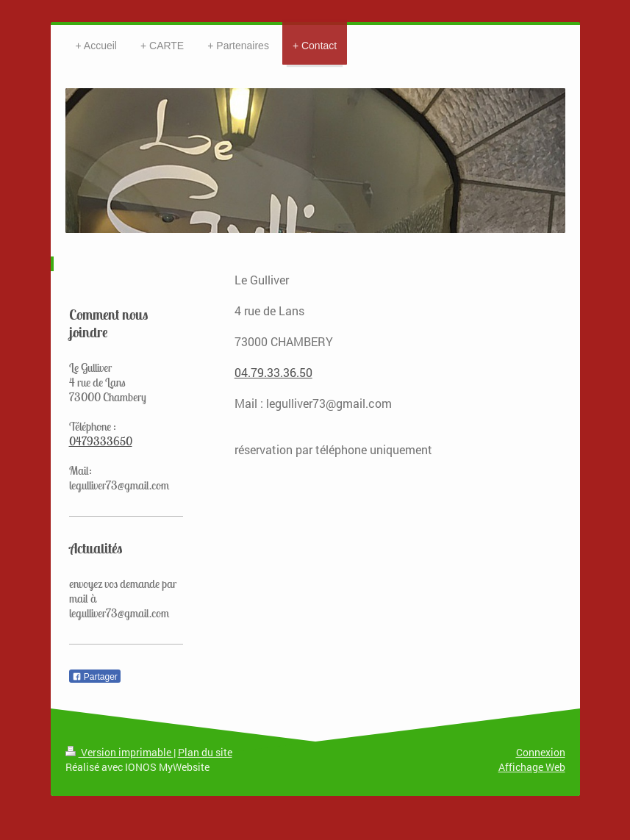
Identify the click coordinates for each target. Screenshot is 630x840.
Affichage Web (532, 767)
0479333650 (101, 441)
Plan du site (205, 752)
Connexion (541, 752)
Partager (95, 677)
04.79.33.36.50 (273, 372)
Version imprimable (119, 752)
